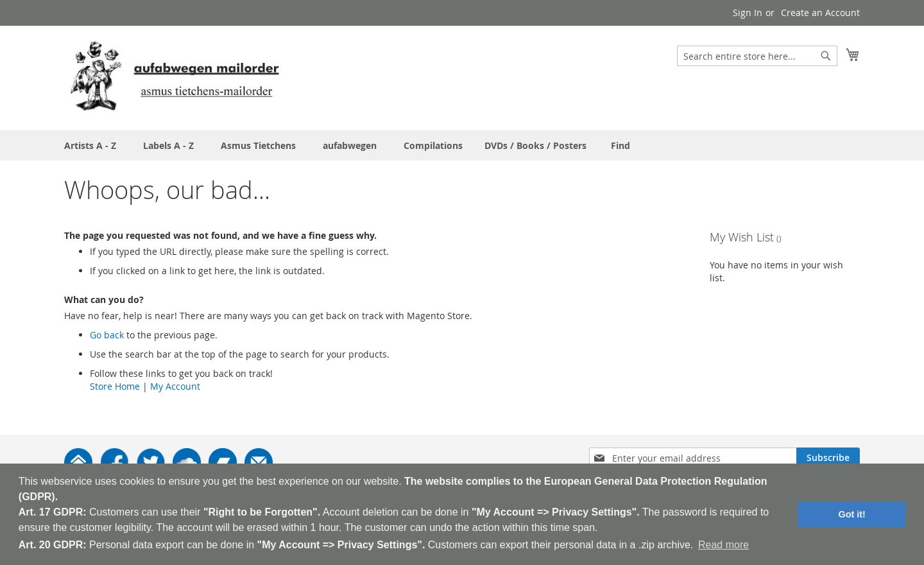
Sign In (748, 13)
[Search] (826, 56)
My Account (175, 386)
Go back (107, 335)
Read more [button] (723, 545)
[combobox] (757, 56)
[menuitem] (620, 145)
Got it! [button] (852, 514)
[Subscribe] (828, 458)
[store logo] (175, 77)
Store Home (115, 386)
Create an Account (820, 13)
